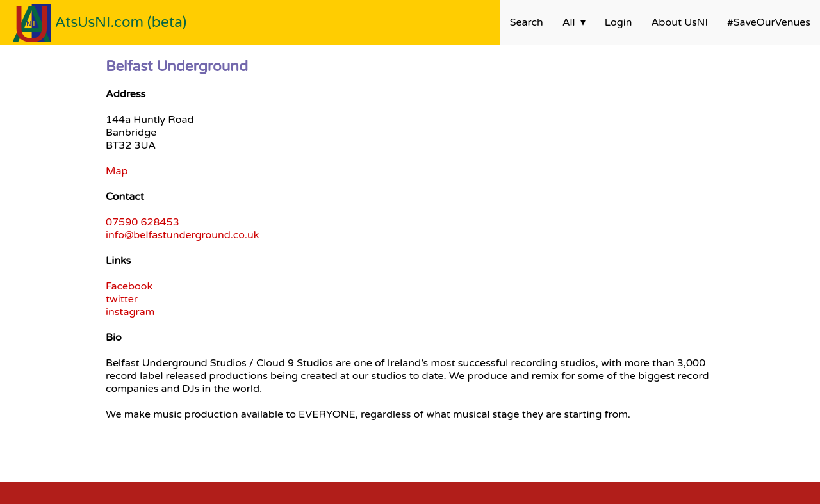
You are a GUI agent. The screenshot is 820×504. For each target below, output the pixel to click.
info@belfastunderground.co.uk (182, 235)
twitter (122, 299)
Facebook (129, 286)
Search (527, 22)
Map (117, 171)
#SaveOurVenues (769, 22)
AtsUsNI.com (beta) (121, 22)
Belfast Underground (177, 66)
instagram (130, 312)
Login (619, 22)
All (569, 22)
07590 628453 (143, 222)
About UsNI (680, 22)
